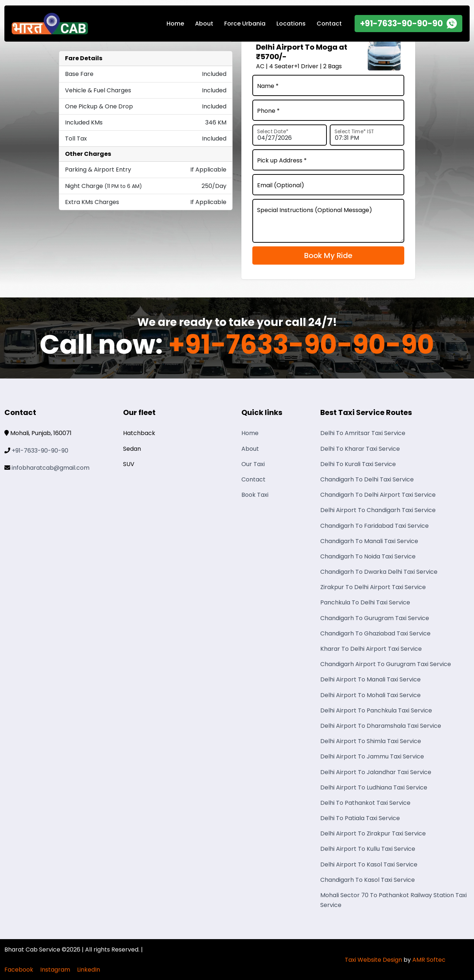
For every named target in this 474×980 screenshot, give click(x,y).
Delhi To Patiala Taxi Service (360, 818)
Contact (329, 24)
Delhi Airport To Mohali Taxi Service (370, 695)
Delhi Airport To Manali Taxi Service (370, 679)
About (204, 24)
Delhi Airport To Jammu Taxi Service (372, 756)
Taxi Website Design (373, 960)
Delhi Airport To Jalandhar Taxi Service (376, 772)
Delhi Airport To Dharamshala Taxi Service (381, 726)
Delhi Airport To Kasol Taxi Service (369, 864)
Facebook (19, 970)
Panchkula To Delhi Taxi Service (365, 602)
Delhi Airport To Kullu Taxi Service (368, 849)
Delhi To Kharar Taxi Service (360, 449)
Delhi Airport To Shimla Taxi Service (371, 741)
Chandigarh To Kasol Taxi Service (368, 880)
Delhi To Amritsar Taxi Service (363, 433)
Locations (291, 24)
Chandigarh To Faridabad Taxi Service (374, 526)
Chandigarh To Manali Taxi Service (369, 541)
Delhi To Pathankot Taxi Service (365, 803)
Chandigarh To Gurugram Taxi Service (375, 618)
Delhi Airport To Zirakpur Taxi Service (373, 833)
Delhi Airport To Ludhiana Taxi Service (374, 787)
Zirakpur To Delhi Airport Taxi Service (373, 587)
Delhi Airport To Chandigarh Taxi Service (378, 510)
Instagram (55, 970)
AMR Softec (429, 960)
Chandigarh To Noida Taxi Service (368, 556)
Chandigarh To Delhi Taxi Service (367, 479)
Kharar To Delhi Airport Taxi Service (371, 649)
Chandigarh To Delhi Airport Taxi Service (378, 495)
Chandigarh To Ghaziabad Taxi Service (375, 633)
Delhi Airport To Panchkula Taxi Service (376, 710)
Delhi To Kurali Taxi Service (358, 464)
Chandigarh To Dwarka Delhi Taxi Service (379, 572)
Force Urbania (245, 24)
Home (175, 24)
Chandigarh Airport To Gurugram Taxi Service (386, 664)
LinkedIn (89, 970)
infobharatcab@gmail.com (51, 468)
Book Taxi (255, 495)
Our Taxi (253, 464)
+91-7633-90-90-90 (301, 345)
